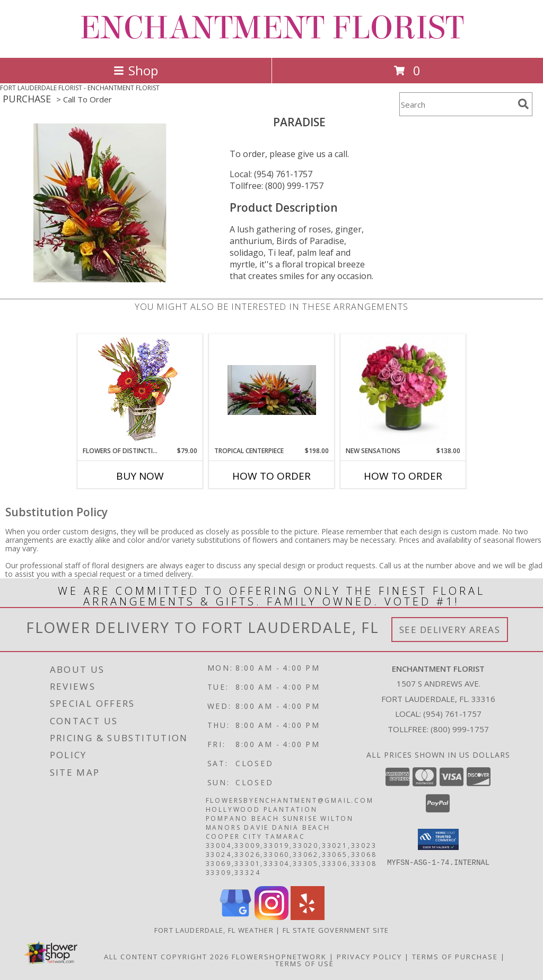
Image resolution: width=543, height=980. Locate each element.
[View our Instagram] (271, 917)
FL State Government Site (336, 930)
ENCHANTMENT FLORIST (272, 28)
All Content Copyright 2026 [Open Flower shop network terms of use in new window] (167, 957)
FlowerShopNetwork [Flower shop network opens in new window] (279, 957)
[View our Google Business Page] (235, 917)
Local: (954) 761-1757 (271, 174)
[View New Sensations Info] (403, 390)
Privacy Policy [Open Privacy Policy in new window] (369, 957)
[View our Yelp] (308, 917)
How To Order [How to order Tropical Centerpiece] (271, 476)
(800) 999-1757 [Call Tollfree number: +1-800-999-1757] (460, 729)
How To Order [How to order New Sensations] (403, 476)
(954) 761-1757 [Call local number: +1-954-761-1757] (452, 714)
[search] (523, 104)
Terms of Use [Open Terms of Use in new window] (305, 964)
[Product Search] (457, 104)
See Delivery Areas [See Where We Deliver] (450, 630)
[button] (438, 839)
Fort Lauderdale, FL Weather (214, 930)
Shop (136, 70)
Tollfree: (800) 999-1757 (277, 186)
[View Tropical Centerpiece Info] (272, 390)
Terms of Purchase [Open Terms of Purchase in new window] (455, 957)
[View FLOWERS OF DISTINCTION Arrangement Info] (140, 390)
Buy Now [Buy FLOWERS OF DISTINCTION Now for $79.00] (140, 476)
